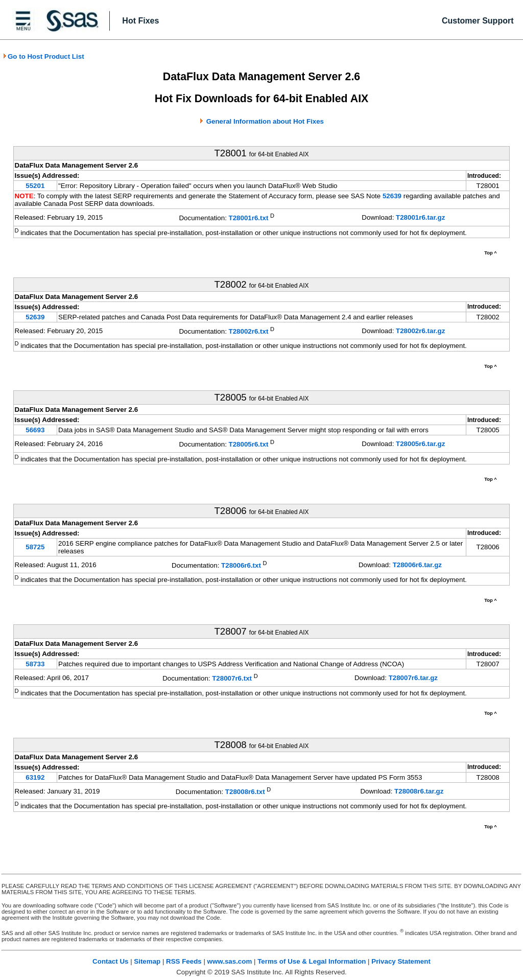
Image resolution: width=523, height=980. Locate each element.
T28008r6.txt (245, 792)
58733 (35, 664)
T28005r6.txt (249, 445)
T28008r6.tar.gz (419, 791)
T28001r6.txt (249, 218)
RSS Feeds (184, 961)
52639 (393, 196)
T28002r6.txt (249, 331)
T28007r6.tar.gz (413, 678)
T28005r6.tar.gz (420, 444)
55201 (35, 186)
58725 (35, 547)
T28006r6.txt (241, 565)
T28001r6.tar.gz (420, 217)
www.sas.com (230, 961)
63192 (35, 777)
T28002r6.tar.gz (420, 331)
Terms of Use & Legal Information (312, 961)
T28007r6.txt (232, 679)
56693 (35, 430)
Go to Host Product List (43, 56)
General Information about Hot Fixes (265, 121)
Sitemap (147, 961)
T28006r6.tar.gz (417, 565)
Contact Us (110, 961)
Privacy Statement (401, 961)
